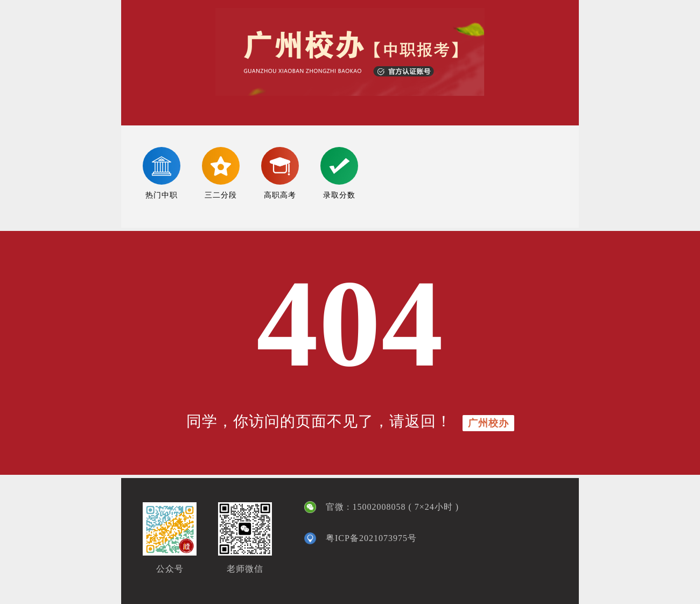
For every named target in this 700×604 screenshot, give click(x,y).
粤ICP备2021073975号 (371, 538)
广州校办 (488, 423)
